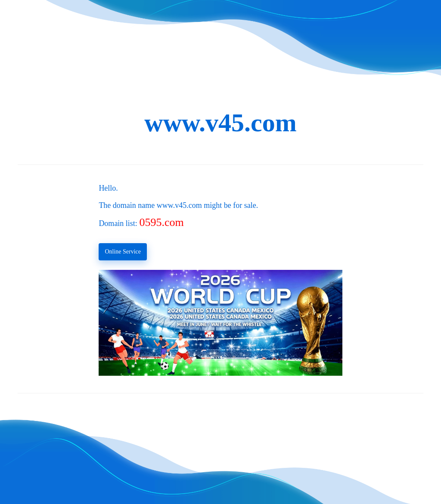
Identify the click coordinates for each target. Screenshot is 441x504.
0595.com (161, 222)
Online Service (123, 252)
